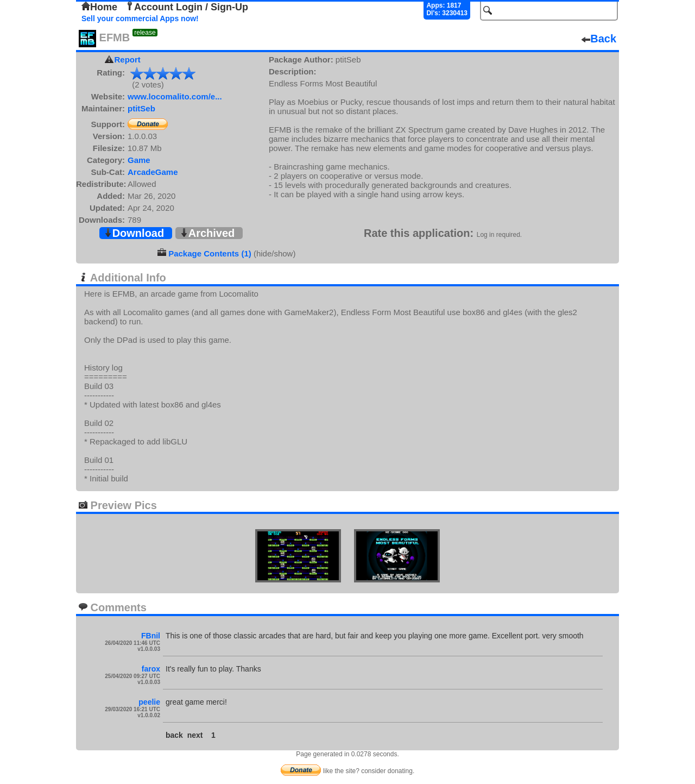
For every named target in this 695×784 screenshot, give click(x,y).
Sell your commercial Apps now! (140, 18)
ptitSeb (141, 108)
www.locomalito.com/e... (175, 96)
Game (139, 160)
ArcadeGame (153, 172)
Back (599, 39)
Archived (207, 233)
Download (134, 233)
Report (128, 59)
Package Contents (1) (210, 253)
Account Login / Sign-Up (187, 7)
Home (99, 7)
